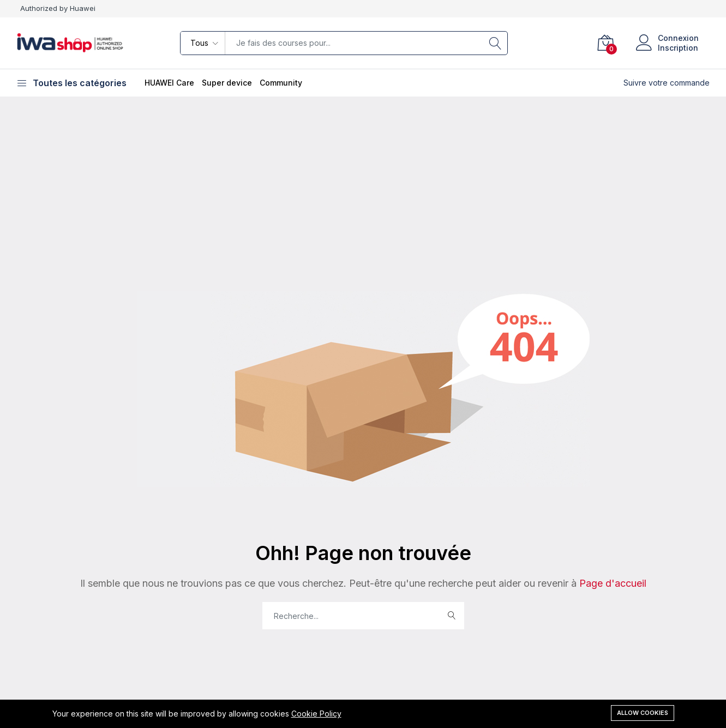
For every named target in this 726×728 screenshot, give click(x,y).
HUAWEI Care (169, 83)
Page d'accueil (611, 583)
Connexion (678, 38)
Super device (227, 83)
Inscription (678, 48)
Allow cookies (643, 713)
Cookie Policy (316, 714)
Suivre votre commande (667, 83)
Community (281, 83)
